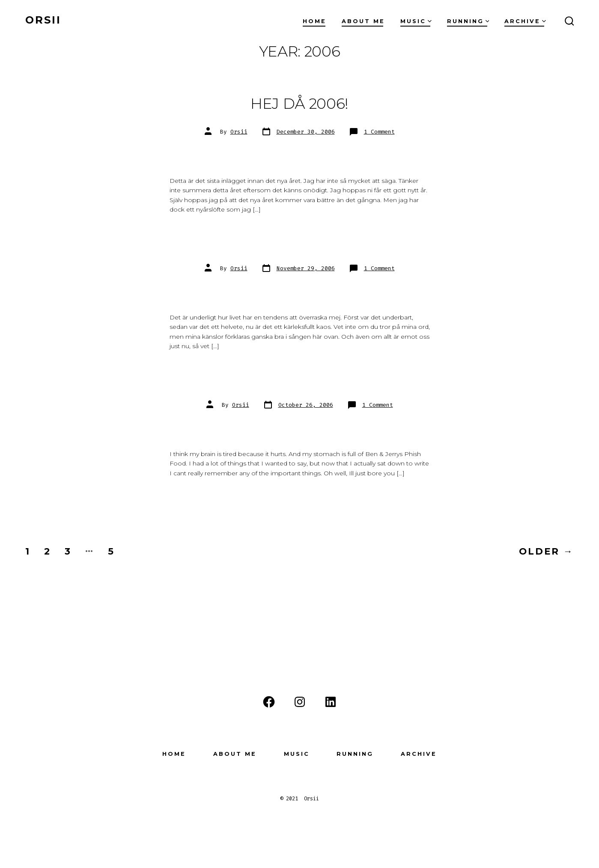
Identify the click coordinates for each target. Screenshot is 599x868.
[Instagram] (300, 702)
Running (468, 21)
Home (314, 21)
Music (416, 21)
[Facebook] (269, 702)
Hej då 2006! (299, 104)
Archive (525, 21)
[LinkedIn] (331, 702)
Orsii (239, 132)
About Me (363, 21)
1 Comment (379, 132)
